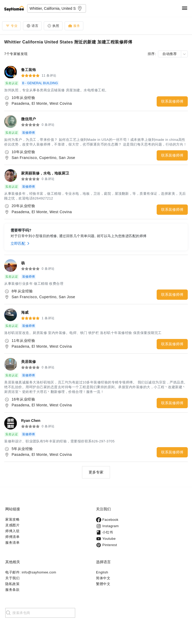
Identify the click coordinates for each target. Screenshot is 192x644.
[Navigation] (185, 9)
